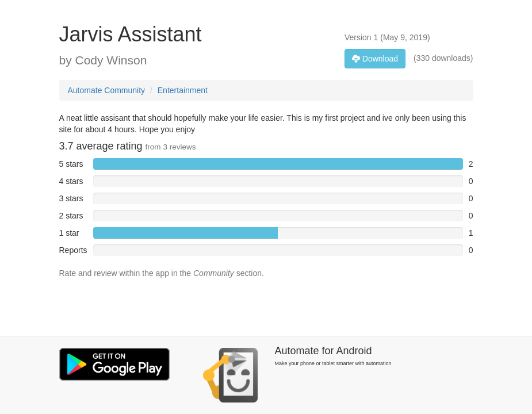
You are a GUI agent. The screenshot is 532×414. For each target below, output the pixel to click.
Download (375, 59)
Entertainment (183, 90)
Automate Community (107, 90)
